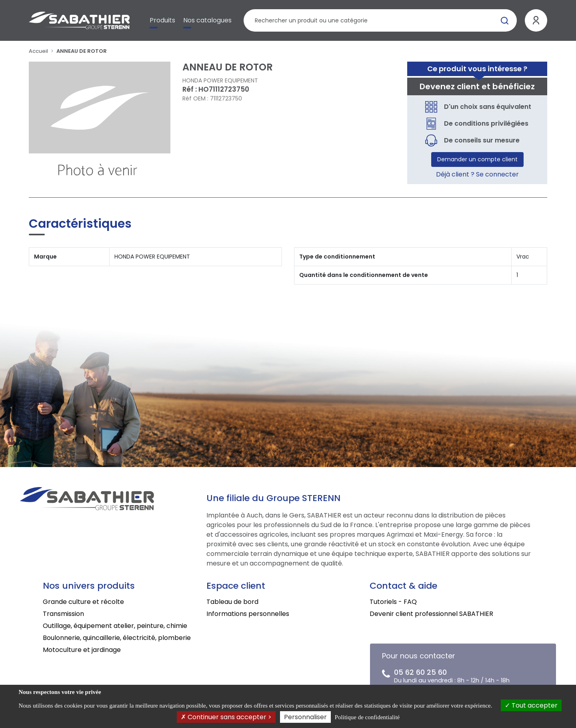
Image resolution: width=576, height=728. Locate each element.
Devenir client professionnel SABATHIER (431, 614)
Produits (162, 20)
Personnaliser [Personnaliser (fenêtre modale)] (305, 717)
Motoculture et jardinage (82, 650)
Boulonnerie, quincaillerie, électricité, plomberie (117, 638)
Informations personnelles (248, 614)
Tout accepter (531, 705)
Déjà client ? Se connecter (477, 174)
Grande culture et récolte (83, 602)
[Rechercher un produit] (380, 20)
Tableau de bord (232, 602)
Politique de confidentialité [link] (367, 717)
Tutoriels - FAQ (393, 602)
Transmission (63, 614)
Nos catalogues (207, 20)
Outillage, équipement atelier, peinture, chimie (115, 626)
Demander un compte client (477, 159)
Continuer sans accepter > (226, 717)
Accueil (38, 51)
